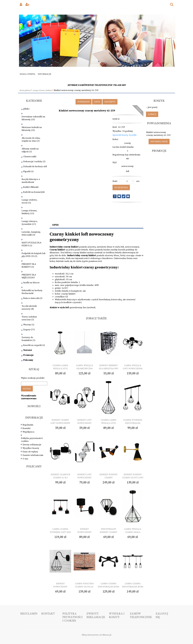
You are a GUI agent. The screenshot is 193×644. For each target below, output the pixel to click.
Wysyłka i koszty (31, 448)
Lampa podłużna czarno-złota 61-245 (84, 587)
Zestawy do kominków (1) (28, 339)
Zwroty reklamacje (32, 445)
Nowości (28, 350)
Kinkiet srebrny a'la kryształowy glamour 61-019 (109, 369)
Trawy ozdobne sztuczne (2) (29, 318)
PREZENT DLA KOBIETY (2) (29, 266)
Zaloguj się (162, 615)
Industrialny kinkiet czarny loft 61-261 (109, 532)
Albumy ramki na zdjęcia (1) (30, 150)
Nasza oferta (27, 74)
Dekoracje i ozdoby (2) (34, 162)
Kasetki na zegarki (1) (34, 345)
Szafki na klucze (31, 283)
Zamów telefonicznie (33, 455)
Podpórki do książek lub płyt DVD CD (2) (34, 255)
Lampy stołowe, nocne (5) (29, 201)
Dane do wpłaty (30, 452)
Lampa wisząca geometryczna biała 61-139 (85, 369)
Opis (55, 225)
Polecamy (28, 360)
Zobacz (152, 114)
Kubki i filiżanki (31, 187)
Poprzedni (84, 102)
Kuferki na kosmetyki (34, 192)
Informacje (44, 74)
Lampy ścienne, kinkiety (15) (29, 212)
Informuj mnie (159, 142)
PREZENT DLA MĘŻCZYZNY (29, 276)
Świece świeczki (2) (33, 298)
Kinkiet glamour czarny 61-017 (60, 476)
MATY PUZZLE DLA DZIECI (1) (31, 244)
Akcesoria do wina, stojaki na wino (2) (31, 139)
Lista (97, 102)
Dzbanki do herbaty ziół (35, 166)
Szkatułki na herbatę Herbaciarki (32, 292)
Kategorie (34, 101)
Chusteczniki (30, 157)
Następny (110, 102)
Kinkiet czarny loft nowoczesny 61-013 (60, 423)
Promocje (28, 355)
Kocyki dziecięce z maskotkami (31, 181)
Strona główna (25, 90)
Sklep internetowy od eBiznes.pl (97, 635)
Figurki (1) (28, 171)
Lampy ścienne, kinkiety (42, 90)
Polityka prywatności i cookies (32, 440)
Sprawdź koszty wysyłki (124, 135)
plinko (26, 109)
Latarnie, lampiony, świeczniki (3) (31, 233)
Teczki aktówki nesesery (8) (29, 308)
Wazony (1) (29, 325)
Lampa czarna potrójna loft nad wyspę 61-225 (60, 532)
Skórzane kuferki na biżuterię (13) (32, 129)
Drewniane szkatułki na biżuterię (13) (33, 118)
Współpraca (28, 432)
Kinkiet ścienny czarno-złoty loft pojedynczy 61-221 (133, 478)
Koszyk (159, 101)
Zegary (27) (29, 330)
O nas (25, 459)
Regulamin (28, 425)
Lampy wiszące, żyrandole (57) (30, 223)
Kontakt (27, 428)
